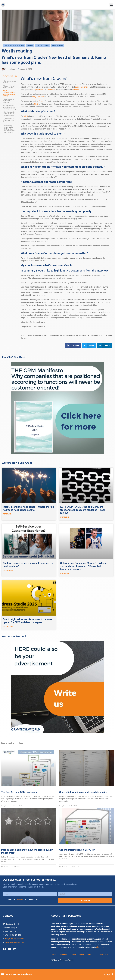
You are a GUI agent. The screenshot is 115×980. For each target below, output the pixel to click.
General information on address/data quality (83, 793)
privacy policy (20, 900)
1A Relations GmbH (59, 955)
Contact (90, 955)
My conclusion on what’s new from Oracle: (9, 120)
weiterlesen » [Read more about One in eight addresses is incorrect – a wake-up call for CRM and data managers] (8, 627)
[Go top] (113, 975)
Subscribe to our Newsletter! (19, 975)
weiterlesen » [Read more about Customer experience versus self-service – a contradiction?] (8, 571)
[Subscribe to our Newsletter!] (2, 975)
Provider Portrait (42, 45)
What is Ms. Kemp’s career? (9, 82)
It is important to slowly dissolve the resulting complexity (9, 107)
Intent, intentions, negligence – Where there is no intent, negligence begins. (29, 508)
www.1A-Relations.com (15, 943)
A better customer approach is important (9, 101)
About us (100, 948)
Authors (82, 955)
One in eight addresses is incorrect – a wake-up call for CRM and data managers (28, 621)
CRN (36, 104)
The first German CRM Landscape (19, 793)
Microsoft (40, 90)
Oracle (30, 45)
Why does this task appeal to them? (9, 87)
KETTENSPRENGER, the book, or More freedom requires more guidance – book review (83, 510)
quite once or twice (83, 87)
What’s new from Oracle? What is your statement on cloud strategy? (10, 93)
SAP (34, 90)
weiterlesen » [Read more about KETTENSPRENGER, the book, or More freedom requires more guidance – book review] (65, 517)
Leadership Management (14, 45)
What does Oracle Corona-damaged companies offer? (9, 114)
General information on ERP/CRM (77, 850)
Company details (103, 955)
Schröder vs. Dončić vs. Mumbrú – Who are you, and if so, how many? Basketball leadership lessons (84, 566)
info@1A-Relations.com (14, 939)
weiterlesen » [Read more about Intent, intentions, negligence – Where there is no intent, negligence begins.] (8, 514)
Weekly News (58, 45)
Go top (107, 975)
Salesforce (51, 90)
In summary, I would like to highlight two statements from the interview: (10, 129)
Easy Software (38, 97)
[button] (3, 5)
